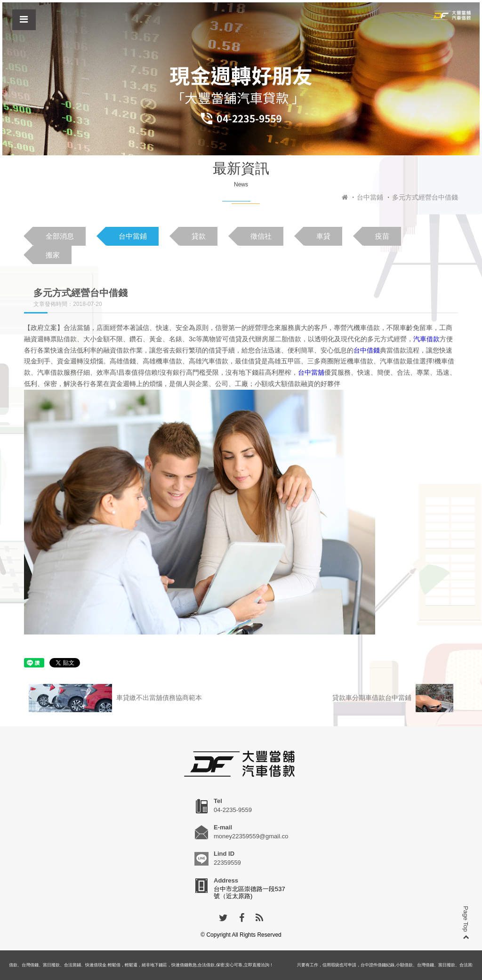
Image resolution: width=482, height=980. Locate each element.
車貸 (323, 236)
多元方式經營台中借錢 (425, 197)
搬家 (53, 255)
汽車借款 (426, 339)
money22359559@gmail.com (253, 836)
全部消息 (60, 236)
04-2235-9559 (233, 810)
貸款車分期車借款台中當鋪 (393, 698)
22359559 (227, 863)
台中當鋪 (370, 197)
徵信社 (261, 236)
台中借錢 (367, 350)
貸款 (199, 236)
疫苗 (382, 236)
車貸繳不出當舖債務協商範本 (115, 698)
